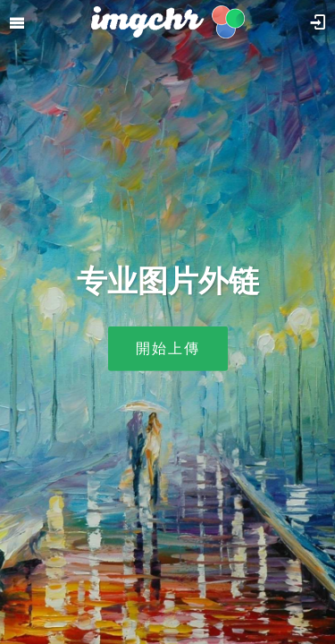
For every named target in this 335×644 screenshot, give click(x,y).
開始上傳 (168, 348)
